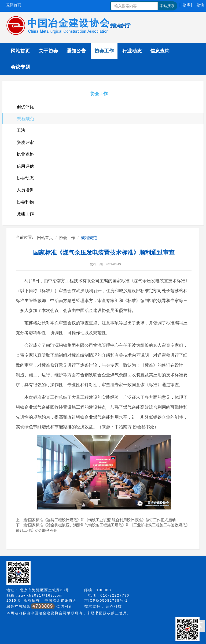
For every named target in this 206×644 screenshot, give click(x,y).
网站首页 (20, 51)
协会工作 (104, 51)
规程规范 (26, 119)
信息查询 (160, 51)
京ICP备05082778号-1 (106, 600)
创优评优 (25, 107)
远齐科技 (114, 606)
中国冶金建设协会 (61, 600)
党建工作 (25, 214)
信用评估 (25, 166)
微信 (200, 5)
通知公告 (76, 51)
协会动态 (25, 178)
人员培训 (25, 190)
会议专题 (20, 67)
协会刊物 (25, 202)
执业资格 (25, 154)
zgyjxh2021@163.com (41, 595)
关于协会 (48, 51)
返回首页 (14, 5)
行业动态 (132, 51)
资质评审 (25, 142)
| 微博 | (186, 5)
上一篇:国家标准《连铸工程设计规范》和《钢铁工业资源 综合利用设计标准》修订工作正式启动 (96, 520)
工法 (21, 130)
